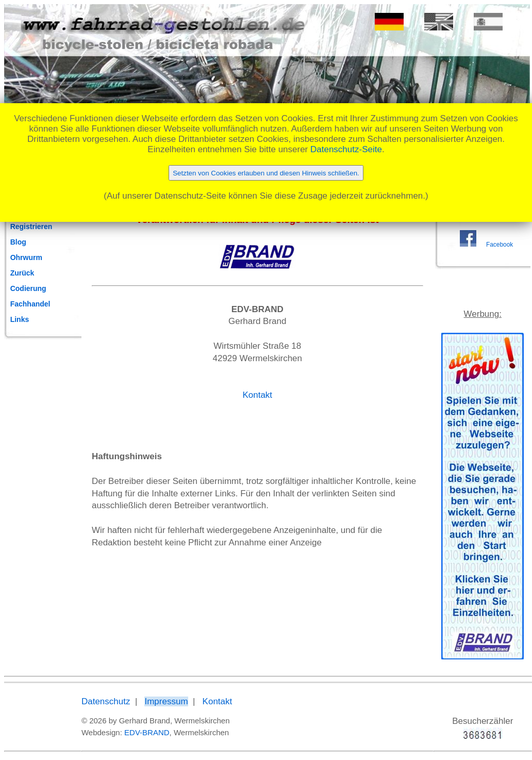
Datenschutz (106, 701)
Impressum (166, 701)
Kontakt (257, 395)
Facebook (500, 245)
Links (20, 319)
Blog (18, 242)
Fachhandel (30, 304)
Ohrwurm (26, 257)
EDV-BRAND (147, 732)
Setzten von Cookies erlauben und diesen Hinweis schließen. (266, 173)
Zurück (22, 273)
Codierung (28, 288)
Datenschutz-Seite (346, 149)
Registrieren (31, 227)
